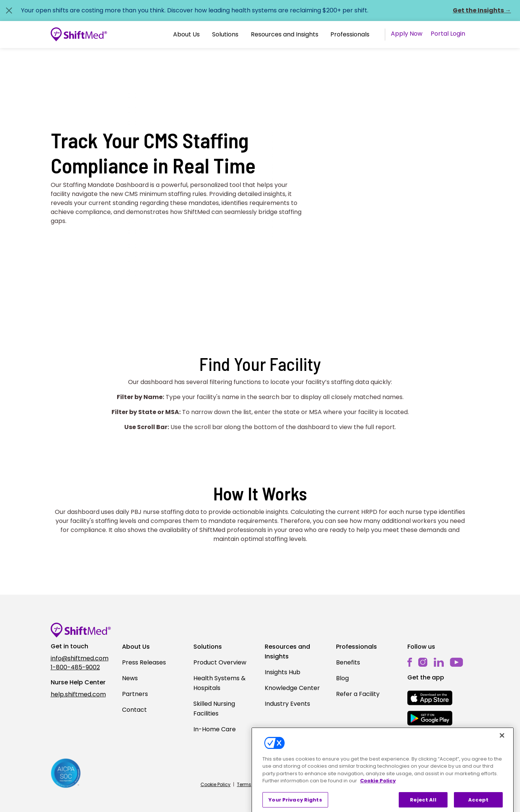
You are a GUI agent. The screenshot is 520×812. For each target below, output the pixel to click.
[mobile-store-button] (430, 698)
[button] (186, 35)
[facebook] (410, 662)
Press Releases (144, 662)
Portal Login (448, 34)
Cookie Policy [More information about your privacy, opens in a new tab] (378, 793)
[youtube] (456, 662)
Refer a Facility (358, 694)
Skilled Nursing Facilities (214, 709)
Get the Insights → (482, 10)
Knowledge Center (292, 688)
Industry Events (287, 704)
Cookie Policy (216, 784)
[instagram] (423, 662)
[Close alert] (9, 11)
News (130, 678)
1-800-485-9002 (75, 667)
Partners (135, 694)
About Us (186, 34)
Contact (134, 710)
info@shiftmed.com (80, 658)
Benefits (348, 662)
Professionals (350, 34)
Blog (342, 678)
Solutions (225, 34)
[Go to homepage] (79, 35)
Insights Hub (283, 672)
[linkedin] (439, 662)
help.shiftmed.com (78, 694)
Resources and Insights (285, 34)
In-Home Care (215, 729)
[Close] (502, 748)
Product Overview (220, 662)
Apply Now (407, 34)
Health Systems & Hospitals (219, 683)
